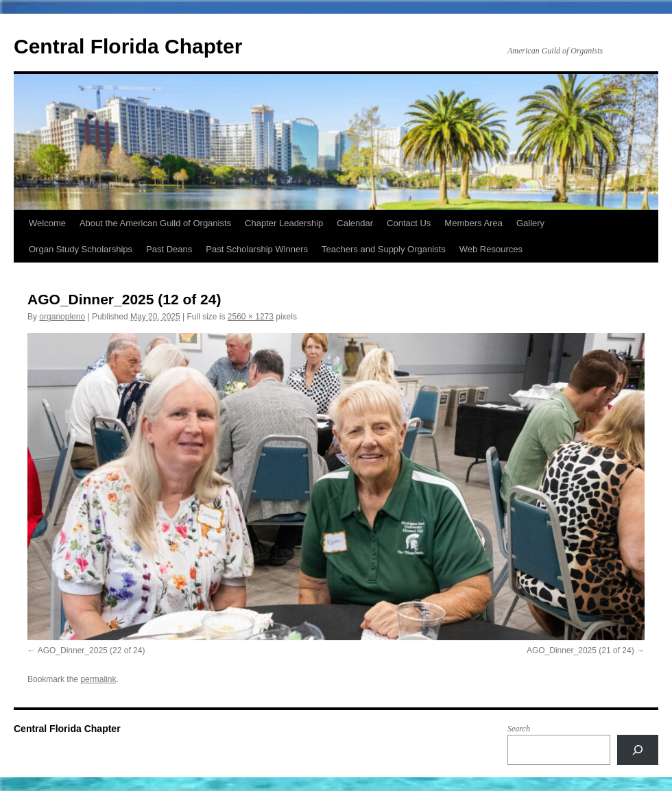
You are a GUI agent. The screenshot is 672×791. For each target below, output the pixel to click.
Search (519, 729)
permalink (98, 679)
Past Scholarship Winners (257, 249)
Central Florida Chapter (128, 46)
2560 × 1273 (251, 317)
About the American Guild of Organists (155, 223)
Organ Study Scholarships (81, 249)
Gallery (530, 223)
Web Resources (491, 249)
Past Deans (169, 249)
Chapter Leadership (284, 223)
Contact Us (409, 223)
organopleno (62, 317)
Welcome (47, 223)
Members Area (473, 223)
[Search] (638, 750)
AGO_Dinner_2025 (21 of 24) (580, 650)
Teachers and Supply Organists (384, 249)
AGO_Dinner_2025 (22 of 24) (92, 650)
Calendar (355, 223)
